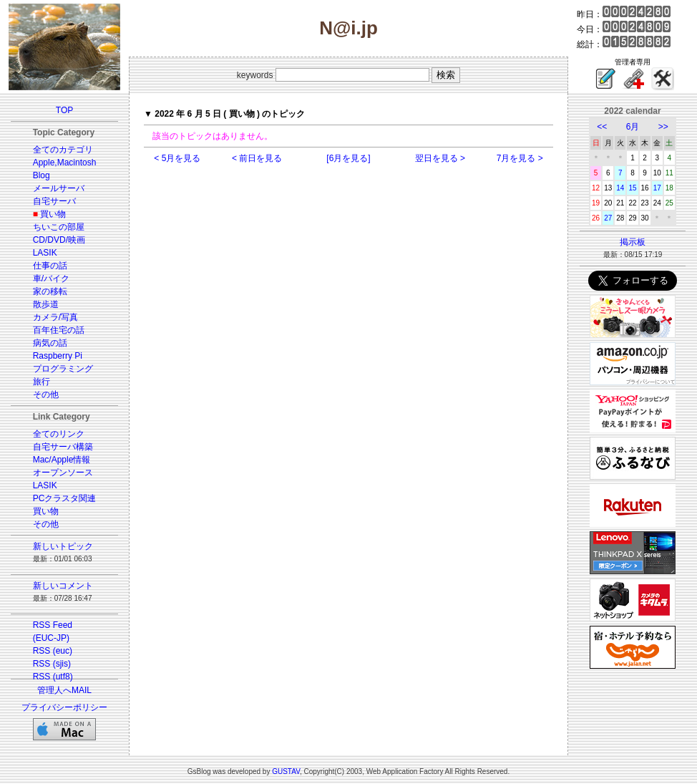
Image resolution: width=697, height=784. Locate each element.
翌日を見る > (440, 158)
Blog (42, 175)
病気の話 (50, 343)
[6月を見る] (348, 158)
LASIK (45, 253)
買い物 (53, 214)
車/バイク (51, 279)
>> (663, 127)
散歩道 (46, 304)
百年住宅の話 (59, 330)
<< (602, 127)
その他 (46, 395)
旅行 (42, 382)
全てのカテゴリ (63, 150)
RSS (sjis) (52, 664)
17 (657, 188)
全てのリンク (59, 434)
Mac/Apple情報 (62, 460)
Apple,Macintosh (65, 163)
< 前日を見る (257, 158)
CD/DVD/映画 (59, 240)
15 (632, 188)
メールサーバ (59, 188)
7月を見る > (520, 158)
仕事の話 (50, 266)
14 (620, 188)
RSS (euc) (53, 651)
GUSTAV (286, 771)
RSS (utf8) (53, 677)
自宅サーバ (54, 201)
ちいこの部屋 (59, 227)
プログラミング (63, 369)
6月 (633, 127)
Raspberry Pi (58, 356)
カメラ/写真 (55, 317)
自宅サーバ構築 (63, 447)
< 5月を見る (177, 158)
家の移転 (50, 291)
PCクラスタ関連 (65, 498)
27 (608, 218)
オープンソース (63, 473)
